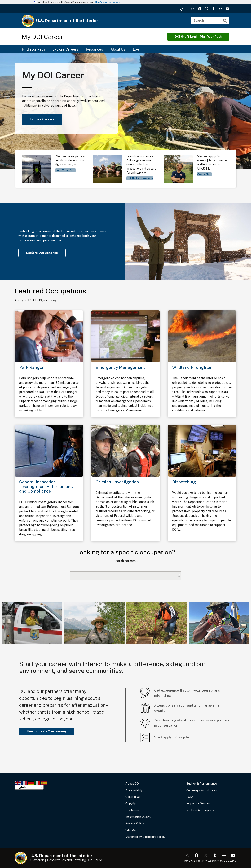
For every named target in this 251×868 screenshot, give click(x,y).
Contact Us (133, 797)
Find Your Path (33, 49)
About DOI (133, 784)
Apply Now (204, 174)
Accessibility (134, 790)
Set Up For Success (140, 178)
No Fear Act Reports (200, 810)
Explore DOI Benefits (42, 253)
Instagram (193, 9)
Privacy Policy (135, 823)
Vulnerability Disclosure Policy (145, 837)
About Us (118, 49)
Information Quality (138, 817)
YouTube (227, 9)
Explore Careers (65, 49)
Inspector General (198, 803)
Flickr (220, 9)
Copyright (132, 803)
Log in (138, 49)
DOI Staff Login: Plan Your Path (198, 37)
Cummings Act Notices (202, 790)
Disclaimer (132, 810)
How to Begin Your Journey (47, 731)
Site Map (131, 830)
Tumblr (214, 9)
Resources (94, 49)
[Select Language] (29, 787)
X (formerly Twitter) (207, 9)
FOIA (190, 797)
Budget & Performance (202, 784)
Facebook (200, 9)
